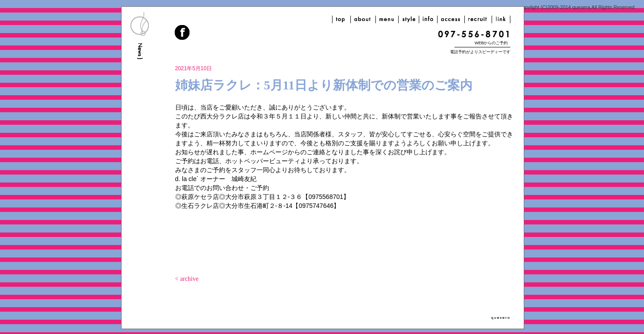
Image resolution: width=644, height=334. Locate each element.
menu (387, 19)
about (363, 19)
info (428, 19)
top (341, 19)
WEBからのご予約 (491, 43)
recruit (478, 19)
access (451, 19)
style (409, 19)
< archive (187, 279)
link (501, 19)
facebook (183, 34)
